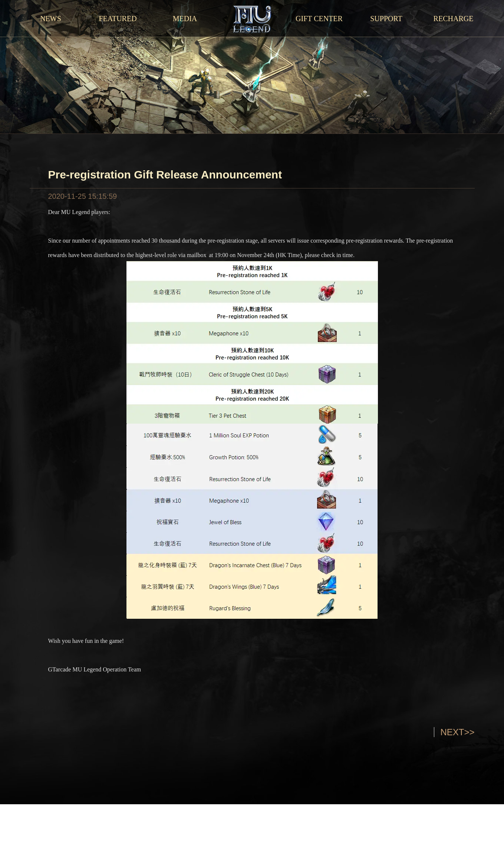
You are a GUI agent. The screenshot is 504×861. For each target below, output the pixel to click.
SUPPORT (386, 19)
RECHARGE (454, 19)
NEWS (51, 19)
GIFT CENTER (319, 19)
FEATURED (118, 19)
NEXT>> (457, 732)
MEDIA (185, 19)
